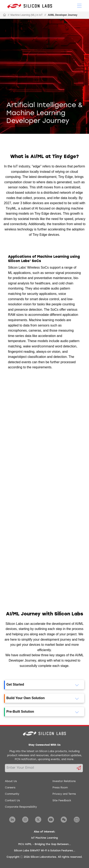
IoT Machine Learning (44, 838)
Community (12, 794)
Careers (10, 788)
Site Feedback (62, 801)
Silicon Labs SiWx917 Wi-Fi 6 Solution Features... (45, 851)
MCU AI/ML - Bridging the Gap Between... (45, 844)
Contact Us (12, 801)
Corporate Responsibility (21, 807)
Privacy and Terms (64, 794)
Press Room (60, 788)
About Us (11, 781)
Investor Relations (64, 781)
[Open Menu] (79, 5)
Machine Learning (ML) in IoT (27, 15)
